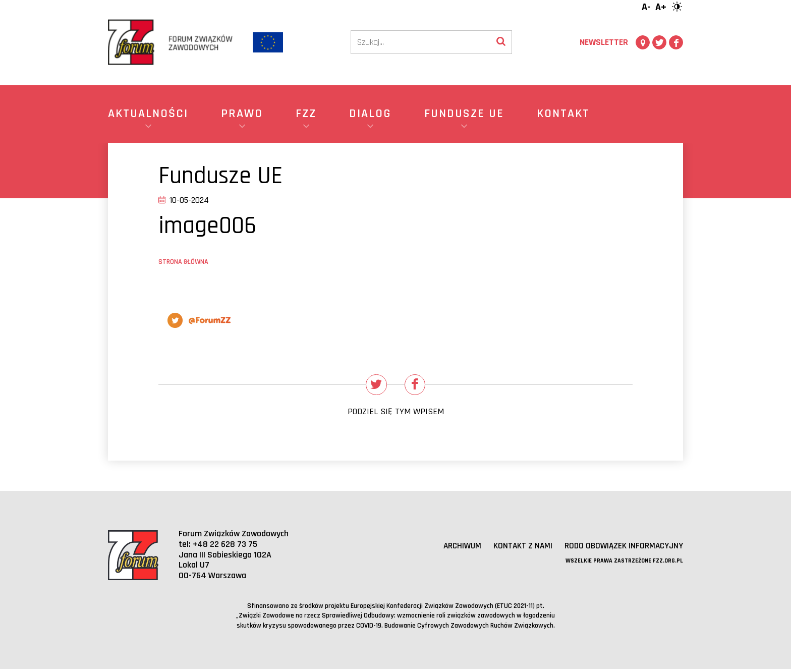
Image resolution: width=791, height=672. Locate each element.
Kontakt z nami (518, 549)
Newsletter (604, 42)
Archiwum (455, 549)
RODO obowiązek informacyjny (622, 549)
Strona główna (183, 262)
